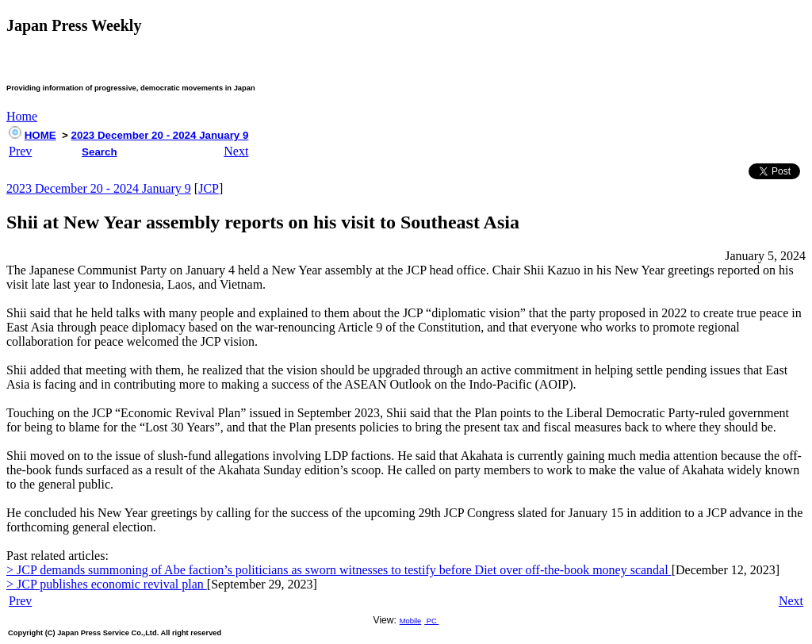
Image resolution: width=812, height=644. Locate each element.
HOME (40, 135)
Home (22, 116)
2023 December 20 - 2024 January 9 (160, 135)
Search (99, 152)
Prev (20, 151)
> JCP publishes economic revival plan (107, 584)
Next (236, 151)
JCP (209, 188)
